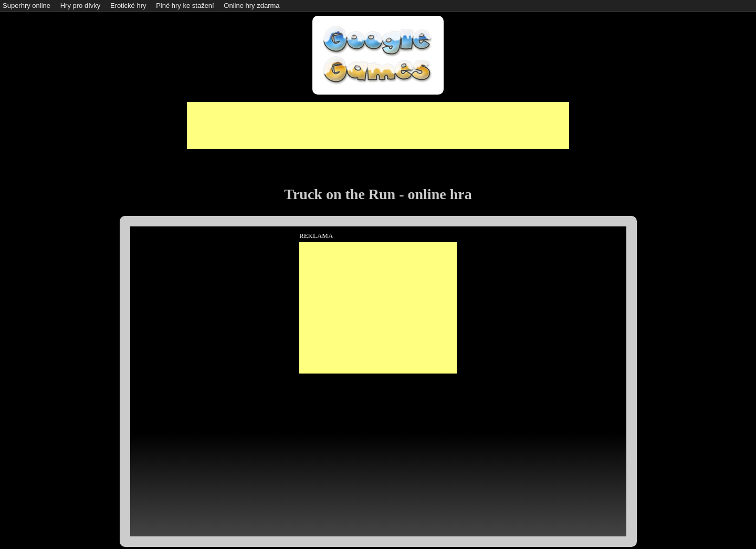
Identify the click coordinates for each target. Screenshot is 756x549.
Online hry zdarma (251, 6)
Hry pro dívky (81, 6)
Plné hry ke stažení (185, 6)
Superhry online (27, 6)
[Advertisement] (378, 126)
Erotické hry (128, 6)
